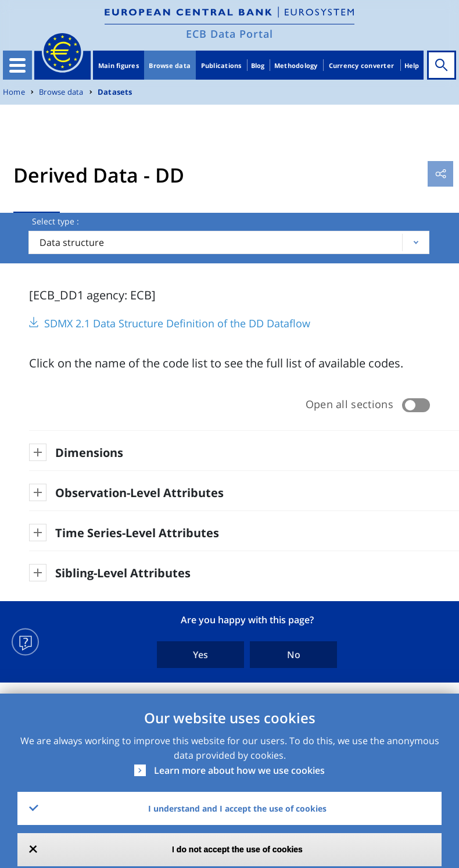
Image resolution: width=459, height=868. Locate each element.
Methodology (296, 65)
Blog (258, 65)
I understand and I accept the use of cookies (237, 808)
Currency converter (362, 65)
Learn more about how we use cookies (239, 770)
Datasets (115, 92)
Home (14, 92)
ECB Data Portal (229, 34)
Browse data (170, 65)
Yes (200, 655)
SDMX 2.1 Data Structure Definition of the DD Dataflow (177, 323)
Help (412, 65)
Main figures (119, 65)
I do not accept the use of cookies (237, 849)
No (294, 655)
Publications (221, 65)
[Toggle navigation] (17, 65)
